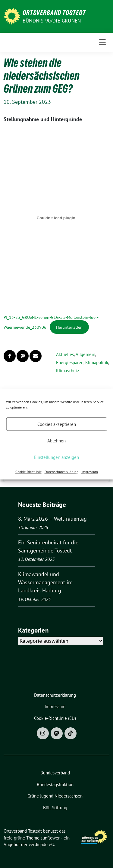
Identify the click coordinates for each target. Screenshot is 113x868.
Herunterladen (69, 327)
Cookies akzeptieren (57, 424)
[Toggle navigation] (102, 42)
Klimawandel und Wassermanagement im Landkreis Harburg (45, 582)
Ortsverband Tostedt (54, 13)
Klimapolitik (97, 362)
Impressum (90, 472)
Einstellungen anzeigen (56, 457)
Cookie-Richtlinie (28, 472)
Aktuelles (65, 354)
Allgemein (85, 354)
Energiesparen (70, 362)
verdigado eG (41, 844)
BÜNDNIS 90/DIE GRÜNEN (52, 21)
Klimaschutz (68, 371)
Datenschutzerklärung (61, 472)
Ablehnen (56, 440)
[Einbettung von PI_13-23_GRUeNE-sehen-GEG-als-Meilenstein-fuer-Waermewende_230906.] (56, 218)
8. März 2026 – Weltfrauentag (52, 519)
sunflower (50, 838)
